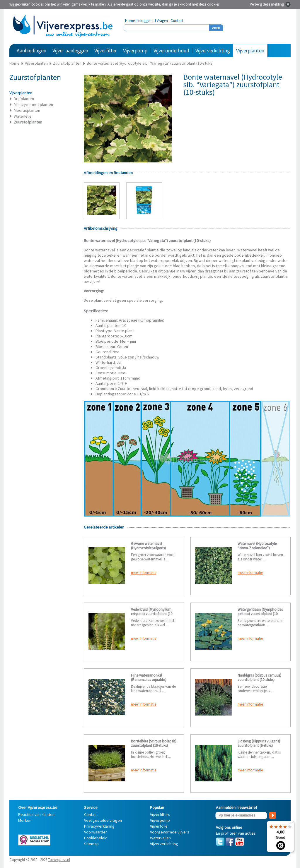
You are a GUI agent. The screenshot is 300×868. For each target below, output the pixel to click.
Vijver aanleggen (70, 50)
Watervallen (160, 838)
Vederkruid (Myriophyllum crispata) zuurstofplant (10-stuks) (152, 614)
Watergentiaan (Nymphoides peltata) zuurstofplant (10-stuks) (260, 614)
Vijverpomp (135, 50)
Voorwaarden (96, 832)
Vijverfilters (160, 814)
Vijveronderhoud (171, 50)
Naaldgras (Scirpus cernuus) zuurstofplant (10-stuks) (259, 677)
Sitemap (91, 844)
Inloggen (144, 21)
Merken (25, 820)
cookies (213, 4)
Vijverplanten (250, 50)
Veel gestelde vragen (103, 820)
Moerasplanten (27, 110)
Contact (177, 21)
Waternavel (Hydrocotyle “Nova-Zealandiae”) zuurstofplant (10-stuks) (257, 548)
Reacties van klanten (36, 814)
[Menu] (291, 824)
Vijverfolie (159, 826)
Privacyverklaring (99, 826)
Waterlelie (23, 116)
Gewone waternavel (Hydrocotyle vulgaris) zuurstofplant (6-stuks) (149, 548)
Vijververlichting (213, 50)
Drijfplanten (24, 99)
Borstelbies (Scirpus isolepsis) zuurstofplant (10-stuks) (154, 743)
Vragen (162, 21)
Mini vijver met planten (33, 104)
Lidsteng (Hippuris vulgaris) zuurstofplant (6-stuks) (259, 743)
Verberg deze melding (267, 4)
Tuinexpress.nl (59, 860)
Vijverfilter (106, 50)
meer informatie (144, 573)
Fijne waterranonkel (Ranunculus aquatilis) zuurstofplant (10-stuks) (149, 680)
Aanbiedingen (31, 50)
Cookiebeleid (96, 838)
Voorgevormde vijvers (170, 832)
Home (130, 21)
